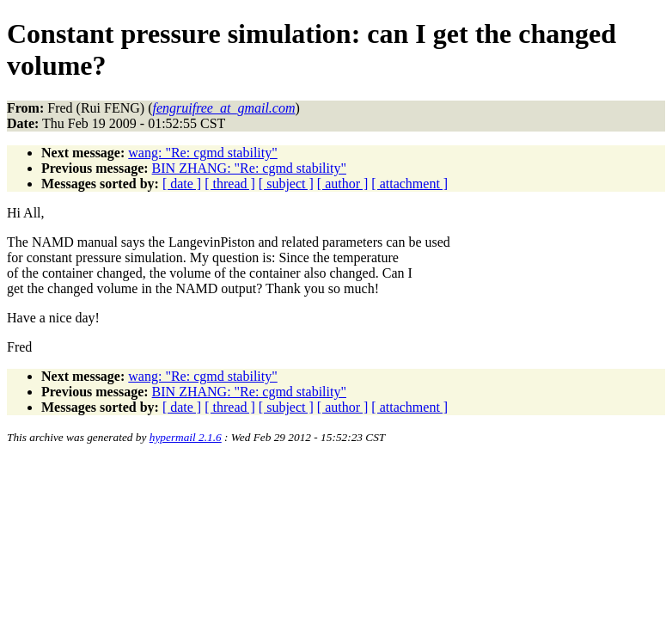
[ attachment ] (409, 184)
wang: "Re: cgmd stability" (202, 153)
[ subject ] (286, 184)
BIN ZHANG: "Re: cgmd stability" (249, 168)
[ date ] (182, 184)
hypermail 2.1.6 (186, 437)
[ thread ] (230, 184)
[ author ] (343, 184)
